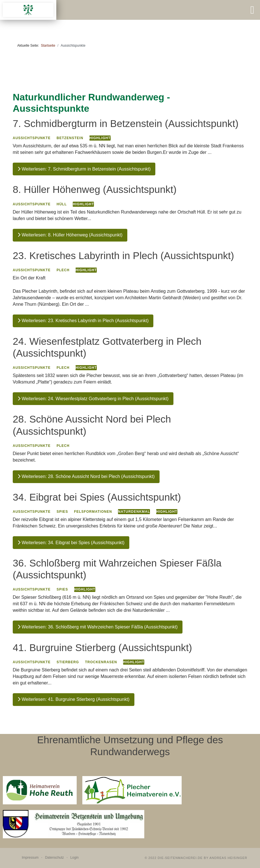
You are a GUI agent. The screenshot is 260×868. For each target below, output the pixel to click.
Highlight (100, 138)
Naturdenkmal (134, 512)
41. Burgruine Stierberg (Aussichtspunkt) (102, 648)
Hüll (62, 204)
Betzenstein (70, 138)
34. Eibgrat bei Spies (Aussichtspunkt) (97, 497)
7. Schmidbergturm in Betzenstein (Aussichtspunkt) (126, 123)
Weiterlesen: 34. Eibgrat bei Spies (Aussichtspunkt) (71, 543)
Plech (63, 270)
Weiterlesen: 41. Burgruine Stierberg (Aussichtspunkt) (74, 699)
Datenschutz (54, 858)
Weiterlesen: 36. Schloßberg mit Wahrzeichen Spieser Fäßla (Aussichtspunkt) (98, 627)
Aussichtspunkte (32, 138)
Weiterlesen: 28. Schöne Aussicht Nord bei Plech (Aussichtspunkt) (86, 476)
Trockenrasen (101, 662)
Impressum (30, 858)
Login (75, 858)
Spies (62, 512)
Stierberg (68, 662)
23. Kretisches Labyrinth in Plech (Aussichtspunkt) (123, 256)
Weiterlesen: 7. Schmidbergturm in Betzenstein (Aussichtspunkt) (84, 169)
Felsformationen (93, 512)
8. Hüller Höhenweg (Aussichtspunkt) (95, 189)
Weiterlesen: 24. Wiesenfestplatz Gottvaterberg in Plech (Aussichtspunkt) (93, 399)
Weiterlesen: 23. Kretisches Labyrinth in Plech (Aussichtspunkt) (83, 321)
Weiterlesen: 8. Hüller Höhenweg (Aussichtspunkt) (70, 235)
